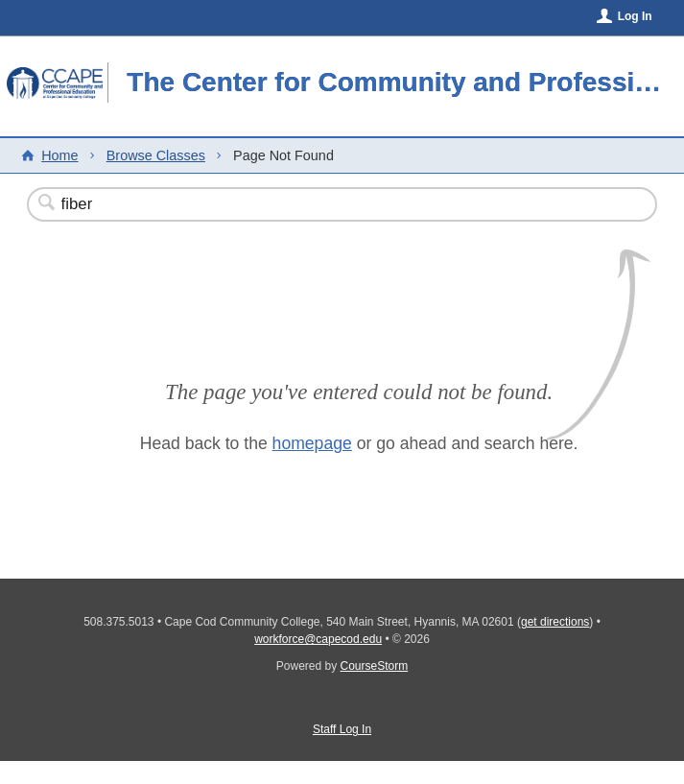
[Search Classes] (295, 204)
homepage (312, 443)
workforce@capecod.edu (318, 639)
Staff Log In (342, 729)
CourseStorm (375, 666)
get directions (555, 622)
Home (59, 155)
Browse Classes (156, 155)
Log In (635, 16)
